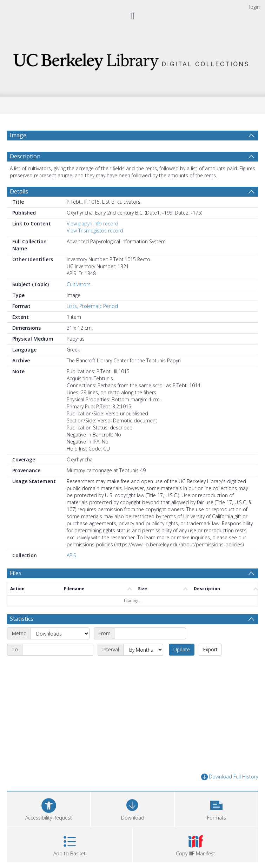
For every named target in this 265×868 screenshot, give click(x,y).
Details (19, 191)
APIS (71, 555)
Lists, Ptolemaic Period (92, 306)
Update (182, 649)
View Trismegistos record (95, 231)
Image (18, 135)
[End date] (58, 650)
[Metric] (60, 633)
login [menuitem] (254, 7)
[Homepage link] (132, 60)
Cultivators (79, 284)
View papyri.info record (92, 223)
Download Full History (230, 777)
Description (25, 156)
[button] (216, 808)
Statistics (22, 619)
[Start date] (150, 633)
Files (16, 573)
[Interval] (143, 650)
